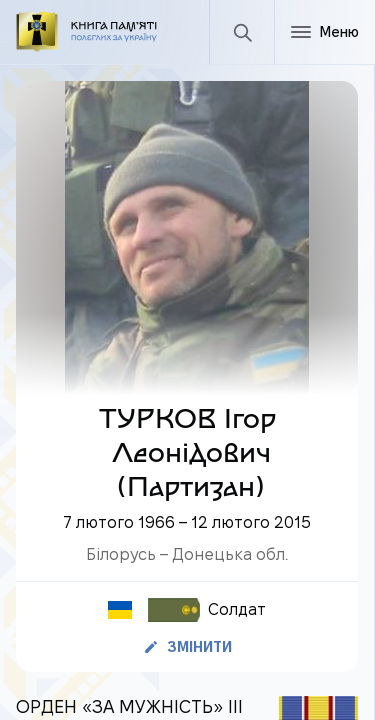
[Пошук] (241, 32)
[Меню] (324, 32)
